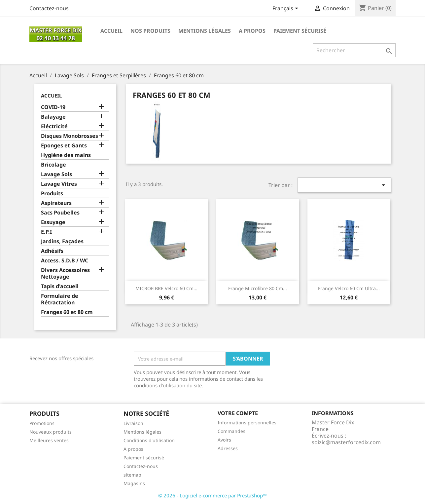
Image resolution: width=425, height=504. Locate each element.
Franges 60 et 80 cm (67, 312)
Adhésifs (52, 251)
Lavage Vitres (59, 184)
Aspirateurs (56, 203)
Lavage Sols (56, 174)
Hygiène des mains (66, 155)
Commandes (231, 431)
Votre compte (238, 413)
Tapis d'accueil (60, 286)
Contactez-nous (49, 8)
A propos (252, 31)
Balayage (53, 117)
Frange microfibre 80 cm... (258, 288)
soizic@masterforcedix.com (346, 442)
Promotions (42, 423)
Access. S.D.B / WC (65, 261)
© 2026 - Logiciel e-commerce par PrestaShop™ (212, 495)
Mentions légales (205, 31)
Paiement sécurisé (300, 31)
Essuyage (53, 222)
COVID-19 (53, 107)
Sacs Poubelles (60, 213)
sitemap (132, 475)
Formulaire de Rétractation (60, 299)
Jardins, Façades (62, 241)
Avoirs (224, 440)
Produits (52, 194)
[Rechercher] (354, 50)
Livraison (133, 423)
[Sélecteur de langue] (286, 9)
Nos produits (150, 31)
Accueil (111, 31)
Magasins (134, 483)
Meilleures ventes (49, 440)
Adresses (228, 448)
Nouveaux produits (51, 432)
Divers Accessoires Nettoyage (65, 273)
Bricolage (53, 165)
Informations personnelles (247, 423)
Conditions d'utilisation (149, 440)
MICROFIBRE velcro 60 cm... (166, 288)
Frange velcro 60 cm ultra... (349, 288)
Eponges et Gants (64, 146)
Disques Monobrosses (70, 136)
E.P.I (46, 232)
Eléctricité (54, 126)
